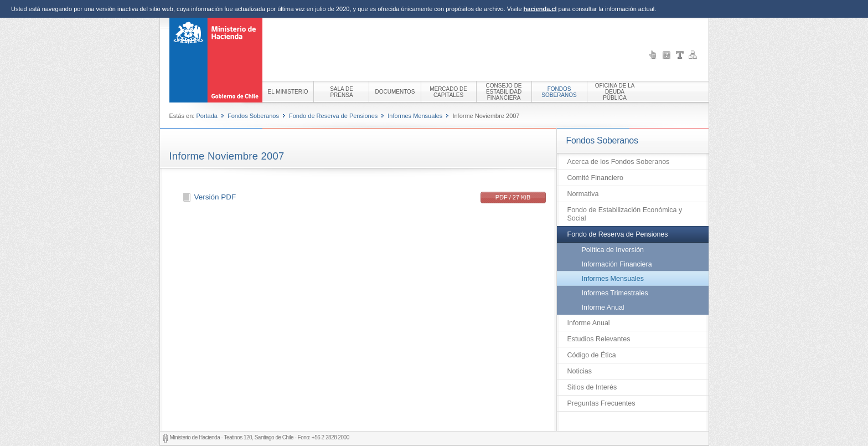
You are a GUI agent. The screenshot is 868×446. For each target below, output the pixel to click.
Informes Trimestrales (615, 293)
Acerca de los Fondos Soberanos (619, 162)
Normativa (583, 194)
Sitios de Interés (592, 387)
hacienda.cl (540, 9)
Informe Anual (603, 307)
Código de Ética (592, 355)
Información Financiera (617, 264)
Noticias (580, 371)
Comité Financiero (595, 178)
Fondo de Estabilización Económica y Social (625, 214)
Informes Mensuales (415, 116)
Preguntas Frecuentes (601, 403)
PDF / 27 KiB (513, 197)
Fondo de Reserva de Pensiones (333, 116)
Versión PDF (215, 197)
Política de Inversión (613, 250)
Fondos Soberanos (253, 116)
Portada (207, 116)
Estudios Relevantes (599, 339)
